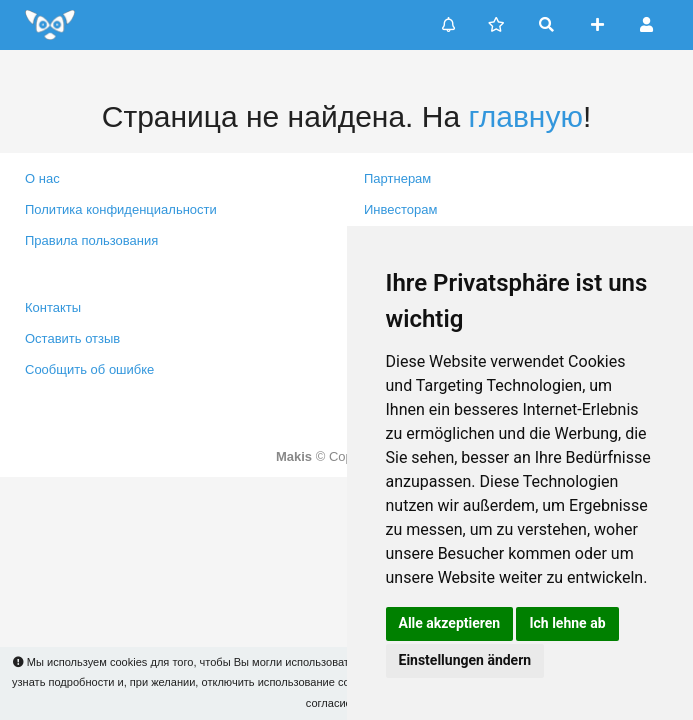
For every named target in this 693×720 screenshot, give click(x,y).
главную (525, 116)
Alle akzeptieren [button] (450, 623)
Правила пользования (91, 240)
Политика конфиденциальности (121, 209)
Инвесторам (400, 209)
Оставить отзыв (72, 338)
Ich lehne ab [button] (567, 623)
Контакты (53, 307)
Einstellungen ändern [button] (465, 660)
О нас (42, 178)
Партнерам (397, 178)
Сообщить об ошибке (89, 369)
